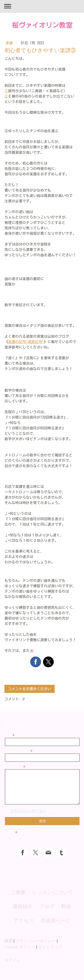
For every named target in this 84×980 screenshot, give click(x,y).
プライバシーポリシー (28, 811)
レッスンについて (53, 892)
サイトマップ (50, 947)
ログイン (13, 960)
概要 (9, 941)
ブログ (47, 906)
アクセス (24, 921)
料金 (66, 906)
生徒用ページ (56, 921)
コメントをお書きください (30, 689)
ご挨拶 (18, 892)
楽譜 (10, 43)
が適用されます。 (42, 811)
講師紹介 (23, 906)
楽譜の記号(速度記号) (26, 342)
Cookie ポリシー (20, 947)
